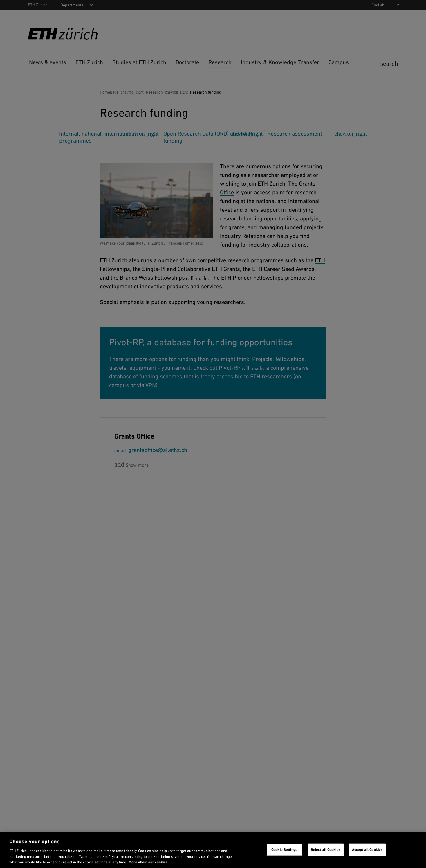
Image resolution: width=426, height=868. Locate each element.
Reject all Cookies (326, 850)
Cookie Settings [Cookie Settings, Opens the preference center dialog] (284, 850)
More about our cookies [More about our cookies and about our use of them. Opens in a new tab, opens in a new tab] (148, 862)
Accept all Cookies (367, 850)
